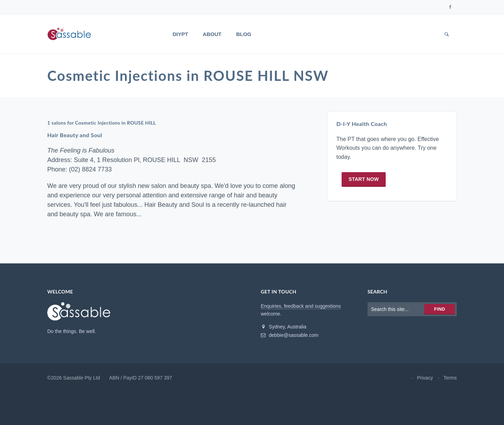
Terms (450, 378)
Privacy (425, 378)
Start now (364, 179)
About (212, 34)
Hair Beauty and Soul (75, 135)
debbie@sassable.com (290, 335)
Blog (244, 34)
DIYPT (180, 34)
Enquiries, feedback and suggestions (301, 306)
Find (439, 309)
